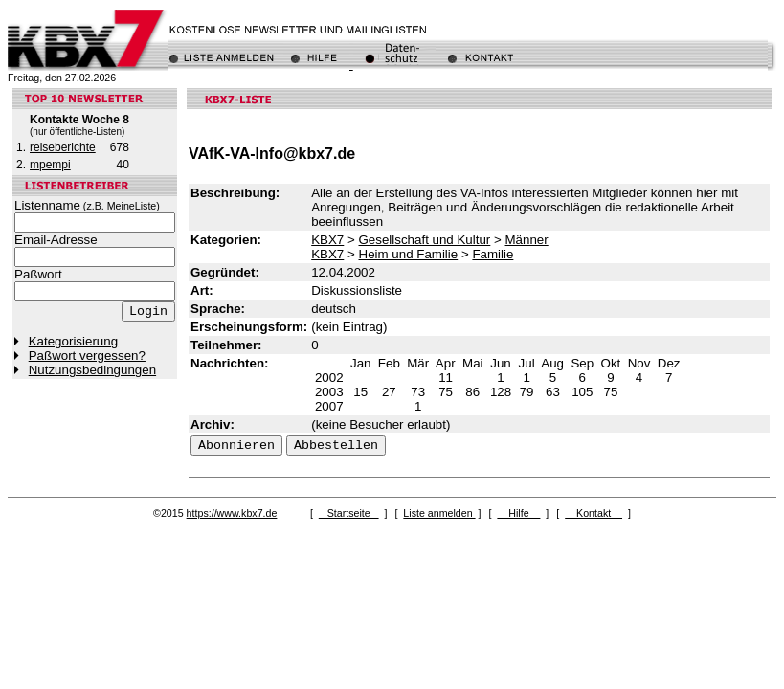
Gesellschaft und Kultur (425, 240)
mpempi (50, 165)
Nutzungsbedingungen (92, 370)
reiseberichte (63, 147)
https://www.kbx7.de (232, 513)
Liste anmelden (439, 513)
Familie (493, 254)
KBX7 (327, 240)
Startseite (349, 513)
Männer (527, 240)
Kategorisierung (73, 341)
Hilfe (518, 513)
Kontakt (594, 513)
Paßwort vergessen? (87, 356)
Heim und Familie (409, 254)
